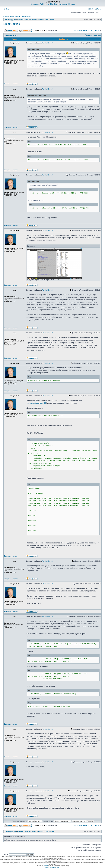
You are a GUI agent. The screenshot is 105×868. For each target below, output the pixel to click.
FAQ (91, 9)
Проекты (72, 4)
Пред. (85, 31)
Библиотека (35, 4)
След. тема (97, 35)
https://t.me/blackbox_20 (36, 403)
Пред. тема (89, 35)
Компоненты (63, 4)
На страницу (79, 31)
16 (91, 31)
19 (98, 31)
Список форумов (10, 20)
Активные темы (27, 17)
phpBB (46, 866)
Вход (6, 9)
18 (96, 31)
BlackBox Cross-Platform (46, 20)
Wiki (42, 4)
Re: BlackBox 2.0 (47, 43)
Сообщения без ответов (12, 17)
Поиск (98, 9)
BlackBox (54, 4)
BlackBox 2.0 (12, 24)
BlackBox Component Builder (27, 20)
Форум (47, 4)
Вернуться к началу (11, 84)
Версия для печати (11, 35)
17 (94, 31)
